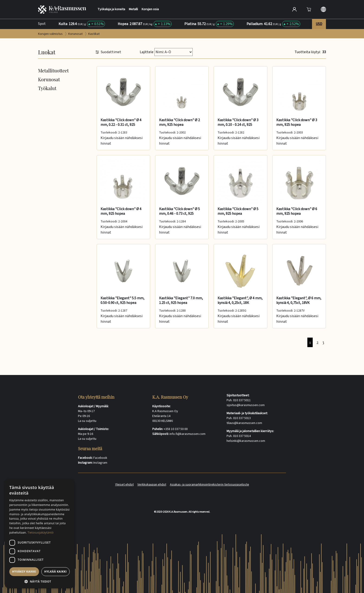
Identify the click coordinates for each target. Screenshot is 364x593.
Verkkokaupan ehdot (152, 485)
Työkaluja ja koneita (111, 9)
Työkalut (47, 88)
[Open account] (294, 9)
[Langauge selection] (323, 9)
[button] (39, 581)
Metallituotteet (53, 70)
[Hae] (278, 9)
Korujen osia (150, 9)
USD (319, 24)
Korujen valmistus (51, 34)
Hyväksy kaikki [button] (24, 572)
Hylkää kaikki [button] (55, 572)
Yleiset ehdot (124, 485)
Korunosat (76, 34)
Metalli (133, 9)
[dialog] (39, 534)
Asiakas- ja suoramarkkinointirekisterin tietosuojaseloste (210, 485)
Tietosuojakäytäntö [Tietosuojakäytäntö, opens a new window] (41, 533)
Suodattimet (108, 52)
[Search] (245, 9)
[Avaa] (309, 9)
